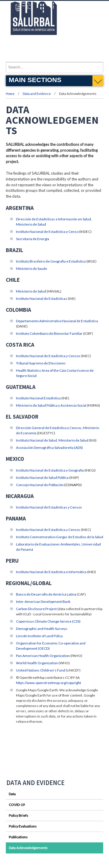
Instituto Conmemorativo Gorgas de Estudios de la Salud (60, 537)
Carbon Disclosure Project (36, 609)
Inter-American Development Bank (43, 602)
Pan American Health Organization (43, 656)
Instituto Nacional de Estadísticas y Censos (49, 507)
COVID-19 (17, 805)
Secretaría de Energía (33, 239)
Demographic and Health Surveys (42, 629)
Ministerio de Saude (32, 269)
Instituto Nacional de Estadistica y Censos (48, 356)
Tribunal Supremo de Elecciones (41, 363)
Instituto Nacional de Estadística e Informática (51, 572)
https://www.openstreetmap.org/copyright (49, 683)
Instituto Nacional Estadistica (38, 398)
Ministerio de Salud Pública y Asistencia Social (51, 405)
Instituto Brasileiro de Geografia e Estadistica (51, 261)
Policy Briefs (18, 815)
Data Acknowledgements (28, 848)
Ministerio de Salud (31, 291)
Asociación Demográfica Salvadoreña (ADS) (49, 448)
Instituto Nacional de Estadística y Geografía (50, 470)
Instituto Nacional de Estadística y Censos (48, 530)
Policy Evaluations (23, 826)
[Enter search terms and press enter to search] (54, 67)
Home (10, 94)
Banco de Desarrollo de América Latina (46, 594)
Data (12, 794)
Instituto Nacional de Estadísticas (42, 299)
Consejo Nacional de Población (40, 485)
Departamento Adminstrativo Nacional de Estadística (57, 321)
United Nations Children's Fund (41, 670)
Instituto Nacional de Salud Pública (42, 478)
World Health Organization (37, 663)
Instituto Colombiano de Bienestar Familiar (49, 333)
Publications (18, 837)
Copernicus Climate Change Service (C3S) (48, 621)
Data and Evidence (37, 94)
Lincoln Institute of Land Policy (39, 636)
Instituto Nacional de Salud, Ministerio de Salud (52, 440)
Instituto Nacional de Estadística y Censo (47, 232)
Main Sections (35, 80)
